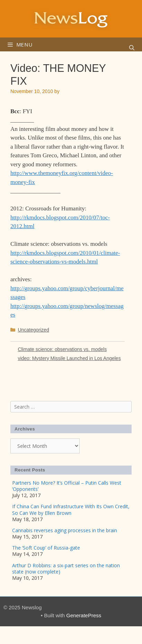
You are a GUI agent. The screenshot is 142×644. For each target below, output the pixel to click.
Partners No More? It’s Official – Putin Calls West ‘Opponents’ (67, 486)
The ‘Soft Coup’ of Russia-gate (46, 548)
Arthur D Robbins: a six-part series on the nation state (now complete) (66, 568)
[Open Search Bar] (132, 48)
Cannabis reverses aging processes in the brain (65, 530)
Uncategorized (33, 330)
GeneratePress (84, 615)
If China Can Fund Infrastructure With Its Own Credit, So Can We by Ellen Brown (71, 509)
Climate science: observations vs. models (62, 349)
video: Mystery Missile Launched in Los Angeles (69, 358)
